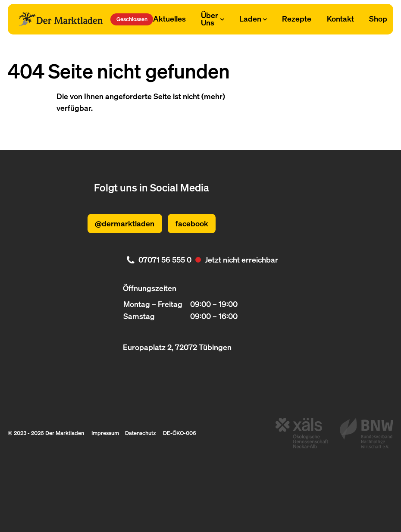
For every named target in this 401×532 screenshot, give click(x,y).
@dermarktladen (125, 223)
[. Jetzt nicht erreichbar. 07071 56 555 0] (200, 260)
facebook (192, 223)
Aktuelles (169, 19)
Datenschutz (140, 433)
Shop (378, 19)
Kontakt (340, 19)
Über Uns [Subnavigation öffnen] (212, 19)
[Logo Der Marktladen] (61, 19)
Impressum (105, 433)
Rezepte (297, 19)
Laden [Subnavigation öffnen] (253, 19)
